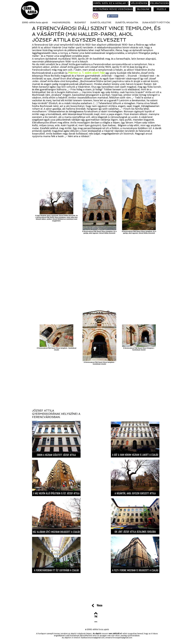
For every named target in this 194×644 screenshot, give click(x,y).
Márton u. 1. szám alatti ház (86, 73)
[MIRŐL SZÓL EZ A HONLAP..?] (111, 3)
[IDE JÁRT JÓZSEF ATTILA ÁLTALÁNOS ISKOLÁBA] (135, 532)
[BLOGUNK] (143, 9)
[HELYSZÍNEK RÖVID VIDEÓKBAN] (113, 9)
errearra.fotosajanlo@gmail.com (119, 638)
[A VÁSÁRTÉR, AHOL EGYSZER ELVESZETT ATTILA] (135, 493)
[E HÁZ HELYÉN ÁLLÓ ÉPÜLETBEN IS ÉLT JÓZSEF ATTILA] (56, 493)
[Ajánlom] (113, 16)
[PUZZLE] (161, 9)
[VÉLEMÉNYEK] (139, 3)
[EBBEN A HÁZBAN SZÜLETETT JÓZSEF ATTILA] (56, 455)
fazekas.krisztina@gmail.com (93, 638)
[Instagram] (95, 16)
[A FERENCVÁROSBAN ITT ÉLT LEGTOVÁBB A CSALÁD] (56, 570)
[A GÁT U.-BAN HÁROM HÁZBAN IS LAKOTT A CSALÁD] (135, 455)
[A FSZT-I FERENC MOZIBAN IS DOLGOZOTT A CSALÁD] (135, 570)
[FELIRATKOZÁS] (160, 3)
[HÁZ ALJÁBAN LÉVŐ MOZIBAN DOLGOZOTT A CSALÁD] (56, 532)
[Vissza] (99, 605)
